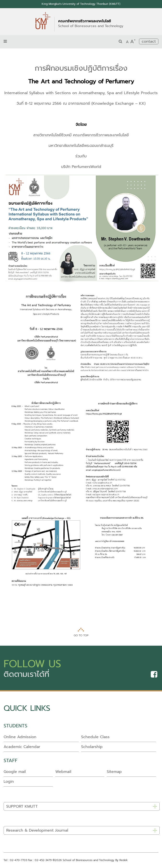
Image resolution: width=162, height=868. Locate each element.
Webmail (63, 772)
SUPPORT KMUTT (22, 806)
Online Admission (20, 737)
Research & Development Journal (37, 830)
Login (9, 782)
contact (149, 41)
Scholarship (92, 747)
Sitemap (114, 772)
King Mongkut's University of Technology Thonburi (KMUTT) (81, 4)
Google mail (15, 772)
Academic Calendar (22, 747)
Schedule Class (95, 737)
